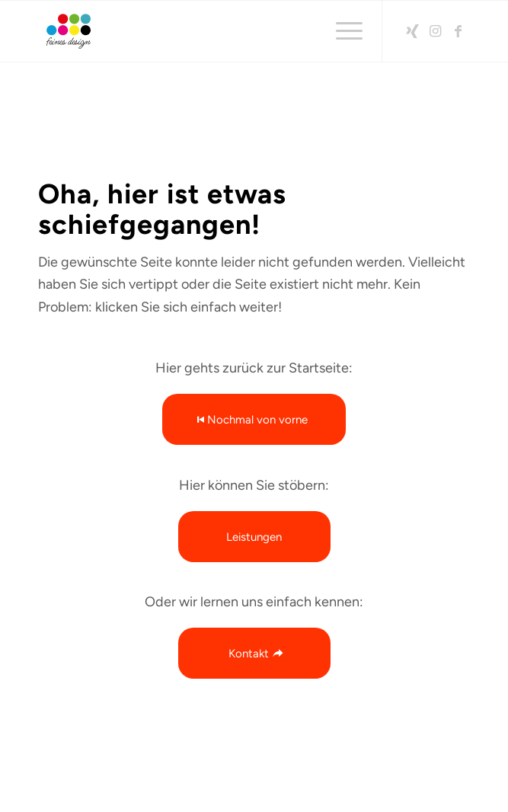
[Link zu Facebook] (458, 31)
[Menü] (342, 31)
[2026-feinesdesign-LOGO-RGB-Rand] (211, 31)
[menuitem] (342, 31)
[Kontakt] (254, 653)
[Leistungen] (254, 537)
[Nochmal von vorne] (254, 419)
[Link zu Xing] (413, 31)
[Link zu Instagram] (436, 31)
